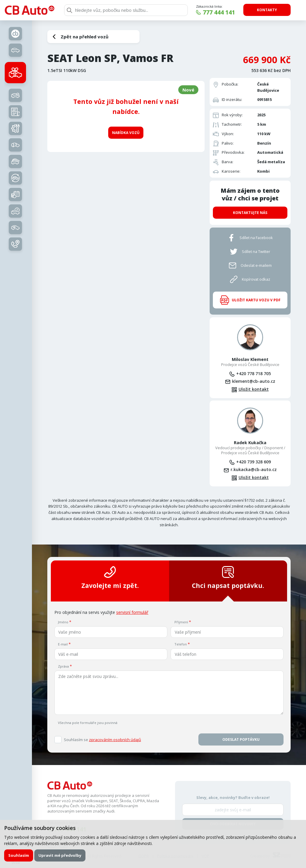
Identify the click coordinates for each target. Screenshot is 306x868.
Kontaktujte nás (250, 213)
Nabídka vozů (126, 133)
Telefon (181, 644)
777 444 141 (219, 12)
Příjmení (181, 622)
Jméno (63, 622)
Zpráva (63, 666)
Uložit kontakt (254, 389)
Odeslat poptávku (241, 739)
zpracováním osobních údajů (115, 740)
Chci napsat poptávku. (228, 578)
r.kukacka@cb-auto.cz (254, 469)
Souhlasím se (102, 740)
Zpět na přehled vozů (85, 37)
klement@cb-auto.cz (254, 381)
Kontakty (267, 10)
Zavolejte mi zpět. (110, 578)
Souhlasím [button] (19, 855)
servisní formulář (132, 612)
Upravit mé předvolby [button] (60, 855)
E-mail (63, 644)
